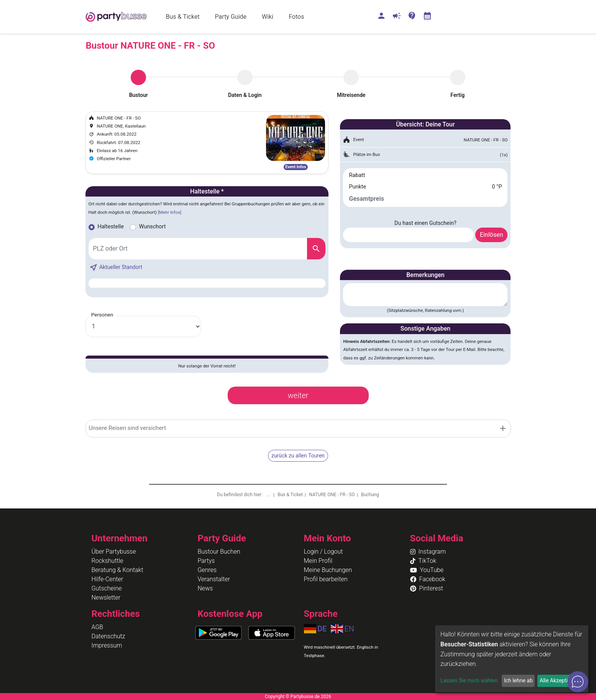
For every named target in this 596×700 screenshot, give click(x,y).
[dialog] (512, 659)
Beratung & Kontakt (117, 570)
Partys (206, 561)
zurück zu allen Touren (298, 456)
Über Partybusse (114, 552)
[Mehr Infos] (170, 212)
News (205, 588)
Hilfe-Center (108, 579)
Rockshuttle (108, 561)
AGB (98, 627)
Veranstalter (214, 579)
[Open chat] (578, 682)
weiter (298, 395)
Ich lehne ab (518, 680)
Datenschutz (108, 636)
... (269, 495)
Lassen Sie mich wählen (469, 680)
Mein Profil (318, 561)
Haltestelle (111, 227)
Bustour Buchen (219, 552)
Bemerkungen (425, 275)
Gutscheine (107, 588)
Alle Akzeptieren (559, 680)
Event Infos (296, 167)
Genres (207, 570)
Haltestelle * (207, 191)
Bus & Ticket (290, 495)
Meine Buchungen (328, 570)
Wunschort (153, 227)
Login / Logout (323, 552)
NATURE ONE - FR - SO (332, 495)
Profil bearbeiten (326, 579)
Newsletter (106, 598)
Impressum (107, 645)
